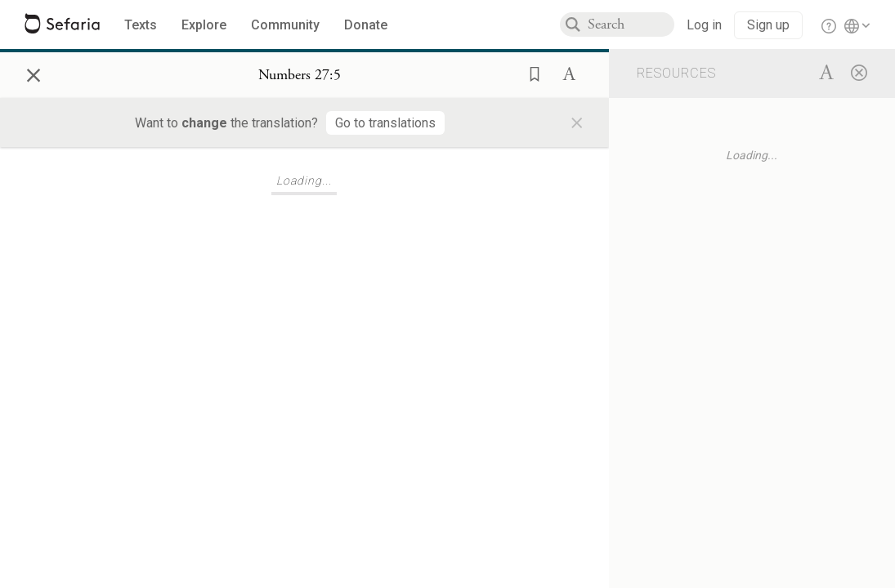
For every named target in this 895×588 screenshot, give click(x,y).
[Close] (859, 72)
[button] (530, 73)
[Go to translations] (385, 123)
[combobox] (631, 24)
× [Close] (34, 73)
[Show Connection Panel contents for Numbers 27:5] (300, 75)
